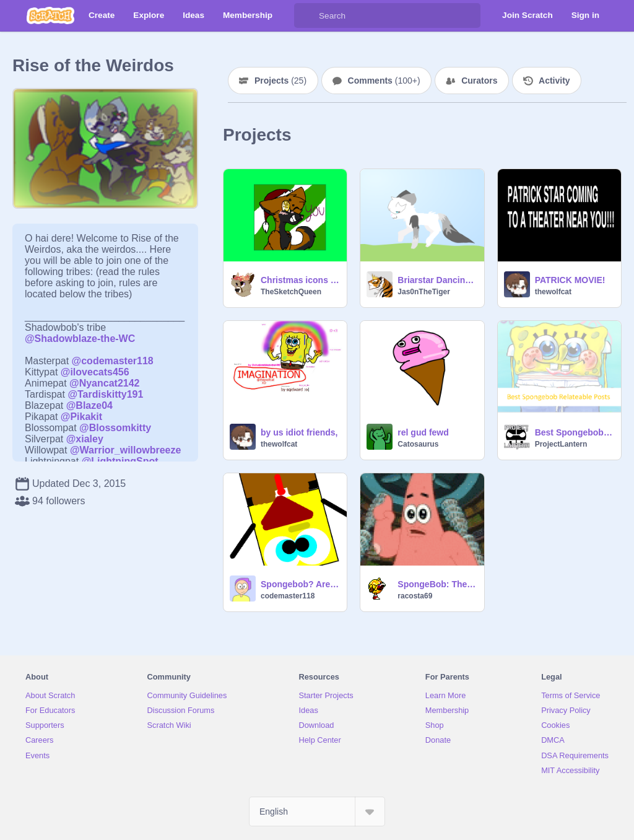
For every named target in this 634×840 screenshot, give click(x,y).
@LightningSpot (120, 461)
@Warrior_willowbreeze (126, 450)
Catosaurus (418, 444)
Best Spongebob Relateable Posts (574, 432)
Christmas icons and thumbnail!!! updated (300, 280)
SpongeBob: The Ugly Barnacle (437, 584)
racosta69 (415, 596)
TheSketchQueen (291, 292)
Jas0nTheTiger (423, 292)
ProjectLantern (561, 444)
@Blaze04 (89, 405)
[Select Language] (317, 812)
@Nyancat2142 (104, 383)
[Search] (306, 15)
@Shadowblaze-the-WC (80, 339)
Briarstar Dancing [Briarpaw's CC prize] (437, 280)
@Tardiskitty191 (105, 394)
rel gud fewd (423, 432)
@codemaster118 (113, 361)
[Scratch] (50, 15)
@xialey (85, 439)
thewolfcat (553, 292)
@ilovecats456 (95, 372)
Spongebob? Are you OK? (300, 584)
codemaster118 (288, 596)
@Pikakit (81, 417)
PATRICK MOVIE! (570, 280)
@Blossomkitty (115, 428)
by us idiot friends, (299, 432)
